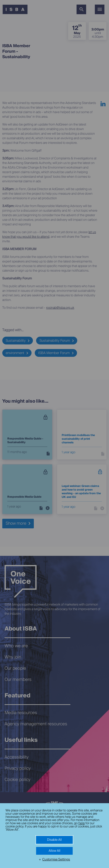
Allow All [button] (54, 851)
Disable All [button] (54, 840)
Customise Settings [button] (56, 860)
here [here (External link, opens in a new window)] (82, 823)
